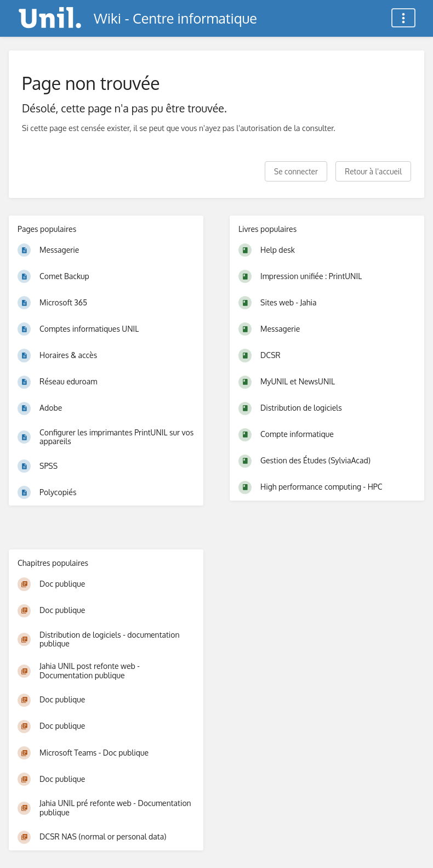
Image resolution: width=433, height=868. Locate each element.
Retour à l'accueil (373, 171)
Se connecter (296, 171)
